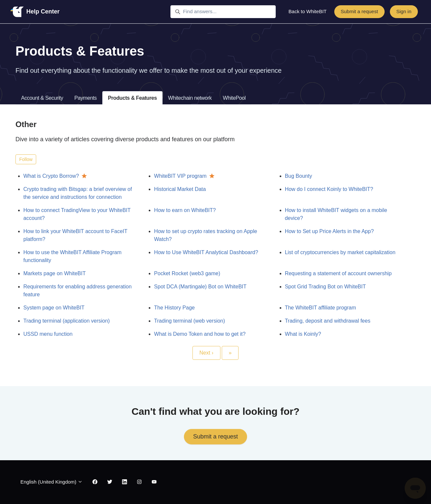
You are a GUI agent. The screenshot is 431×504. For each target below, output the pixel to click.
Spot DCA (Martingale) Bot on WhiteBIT (200, 287)
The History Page (174, 308)
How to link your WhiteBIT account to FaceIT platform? (75, 235)
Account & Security (42, 98)
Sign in (404, 11)
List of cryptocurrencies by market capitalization (340, 252)
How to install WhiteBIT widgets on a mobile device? (336, 214)
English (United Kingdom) (51, 482)
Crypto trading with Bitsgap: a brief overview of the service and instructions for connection (78, 193)
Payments (86, 98)
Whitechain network (190, 98)
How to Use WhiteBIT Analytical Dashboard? (206, 252)
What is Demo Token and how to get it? (200, 334)
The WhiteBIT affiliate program (320, 308)
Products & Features (132, 98)
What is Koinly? (303, 334)
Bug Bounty (299, 176)
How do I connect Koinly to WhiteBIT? (329, 189)
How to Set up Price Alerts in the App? (329, 231)
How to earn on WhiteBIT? (185, 210)
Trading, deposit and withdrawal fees (328, 321)
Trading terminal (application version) (67, 321)
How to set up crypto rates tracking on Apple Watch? (205, 235)
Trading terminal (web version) (189, 321)
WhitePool (234, 98)
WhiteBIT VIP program (180, 176)
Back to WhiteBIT (308, 11)
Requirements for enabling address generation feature (77, 291)
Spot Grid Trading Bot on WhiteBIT (325, 287)
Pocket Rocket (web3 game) (187, 273)
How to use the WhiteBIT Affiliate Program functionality (72, 256)
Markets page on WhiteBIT (54, 273)
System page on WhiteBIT (54, 308)
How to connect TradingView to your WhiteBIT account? (77, 214)
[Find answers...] (223, 12)
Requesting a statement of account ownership (338, 273)
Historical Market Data (180, 189)
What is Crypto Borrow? (51, 176)
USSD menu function (48, 334)
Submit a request (359, 11)
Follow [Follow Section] (26, 159)
